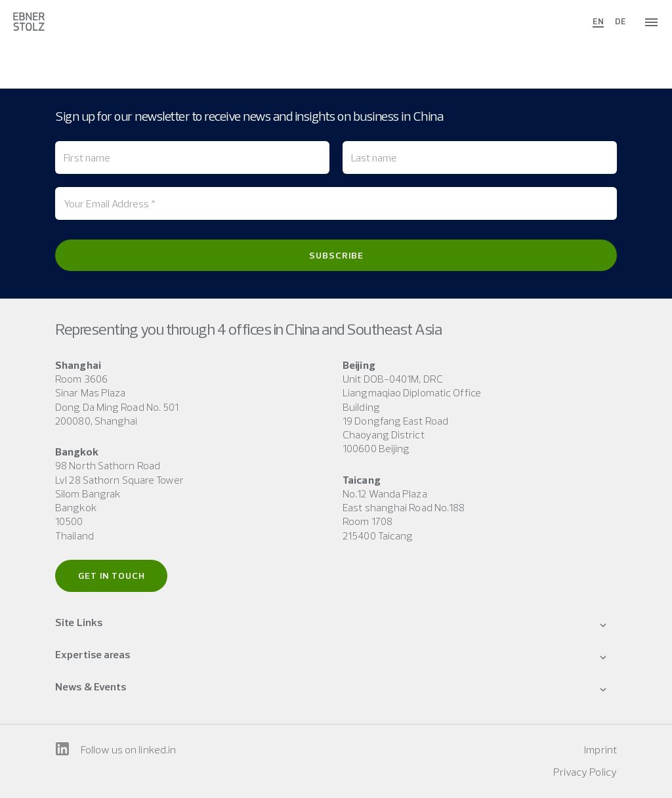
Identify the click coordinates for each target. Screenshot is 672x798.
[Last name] (480, 157)
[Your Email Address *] (336, 203)
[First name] (192, 157)
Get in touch (112, 576)
